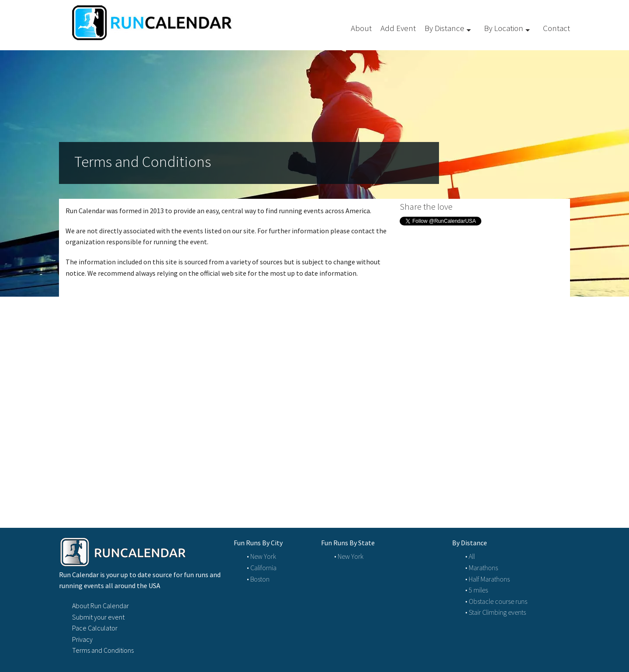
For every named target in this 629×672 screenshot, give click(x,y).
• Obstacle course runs (496, 601)
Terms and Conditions (103, 650)
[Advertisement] (485, 310)
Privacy (82, 639)
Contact (556, 28)
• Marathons (482, 568)
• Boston (258, 579)
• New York (261, 556)
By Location (504, 28)
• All (470, 556)
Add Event (398, 28)
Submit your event (98, 617)
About (361, 28)
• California (262, 568)
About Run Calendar (100, 606)
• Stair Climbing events (496, 612)
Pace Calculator (95, 628)
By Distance (444, 28)
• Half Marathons (487, 579)
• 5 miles (477, 590)
